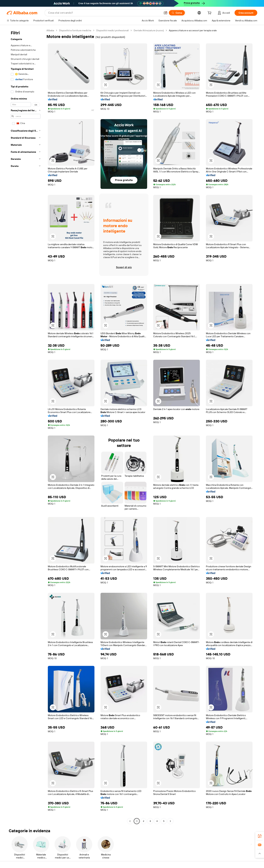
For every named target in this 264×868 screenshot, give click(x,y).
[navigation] (26, 426)
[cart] (210, 13)
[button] (166, 13)
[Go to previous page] (130, 821)
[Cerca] (177, 13)
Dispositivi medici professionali (112, 30)
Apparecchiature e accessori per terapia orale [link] (193, 30)
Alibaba (50, 30)
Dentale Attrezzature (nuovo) (149, 30)
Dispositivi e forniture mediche (75, 30)
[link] (260, 836)
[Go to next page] (170, 821)
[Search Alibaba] (104, 13)
